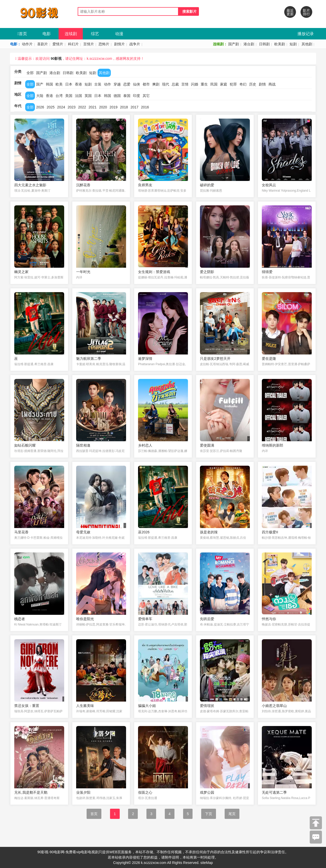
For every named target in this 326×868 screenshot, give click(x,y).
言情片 (89, 44)
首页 (22, 34)
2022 (82, 107)
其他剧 (307, 44)
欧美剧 (280, 44)
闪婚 (195, 84)
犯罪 (233, 84)
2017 (134, 107)
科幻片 (73, 44)
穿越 (117, 84)
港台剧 (249, 44)
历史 (253, 84)
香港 (78, 84)
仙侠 (137, 84)
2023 (71, 107)
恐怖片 (104, 44)
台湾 (59, 96)
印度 (137, 96)
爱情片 (58, 44)
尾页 (232, 814)
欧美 (59, 84)
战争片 (135, 44)
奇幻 (243, 84)
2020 (103, 107)
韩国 (49, 84)
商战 (272, 84)
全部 (30, 73)
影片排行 (306, 12)
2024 (61, 107)
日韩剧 (264, 44)
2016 (145, 107)
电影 (47, 34)
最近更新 (290, 12)
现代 (166, 84)
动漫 (119, 34)
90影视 (56, 59)
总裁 (175, 84)
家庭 (224, 84)
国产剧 (234, 44)
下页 (209, 814)
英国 (88, 96)
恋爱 (127, 84)
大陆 (40, 96)
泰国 (127, 96)
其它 (146, 96)
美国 (69, 96)
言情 (185, 84)
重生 (204, 84)
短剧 (293, 44)
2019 (113, 107)
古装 (98, 84)
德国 (117, 96)
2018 (124, 107)
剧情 (262, 84)
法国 (78, 96)
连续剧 (71, 34)
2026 (40, 107)
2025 (51, 107)
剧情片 (119, 44)
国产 (40, 84)
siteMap (207, 863)
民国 (214, 84)
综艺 (95, 34)
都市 (146, 84)
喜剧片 (43, 44)
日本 (69, 84)
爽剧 (156, 84)
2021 (93, 107)
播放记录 (306, 34)
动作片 (27, 44)
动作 (107, 84)
